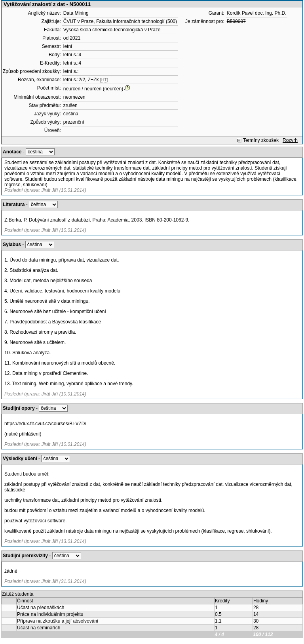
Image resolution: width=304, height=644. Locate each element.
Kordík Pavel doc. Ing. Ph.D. (257, 13)
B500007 (236, 21)
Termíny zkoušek (261, 140)
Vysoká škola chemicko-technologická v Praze (112, 30)
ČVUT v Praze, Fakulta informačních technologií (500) (120, 21)
